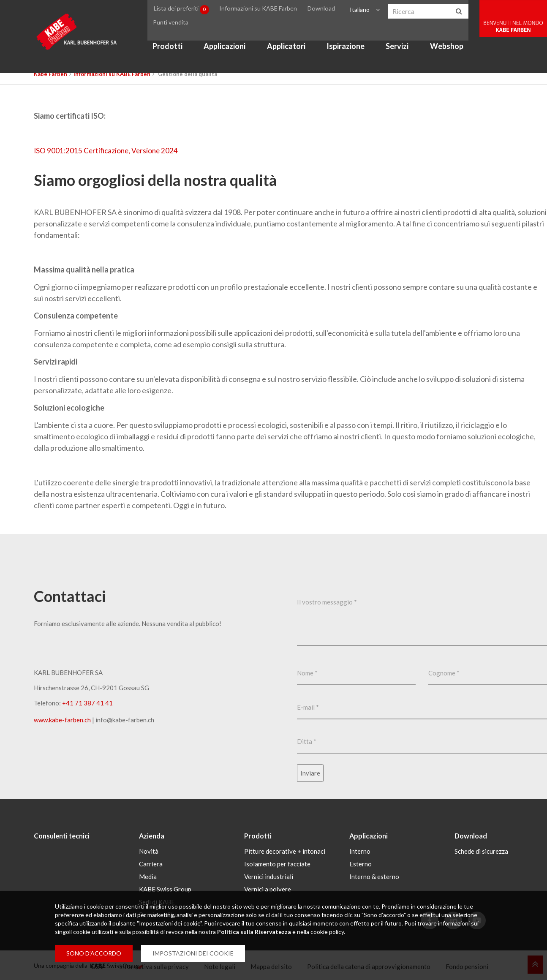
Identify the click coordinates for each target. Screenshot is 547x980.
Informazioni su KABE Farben (267, 10)
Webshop (453, 52)
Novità (149, 850)
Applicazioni (231, 52)
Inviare (310, 773)
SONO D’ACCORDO (94, 953)
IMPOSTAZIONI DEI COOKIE (193, 953)
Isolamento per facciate (277, 863)
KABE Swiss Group (165, 888)
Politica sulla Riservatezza (254, 932)
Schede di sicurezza (481, 850)
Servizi (404, 52)
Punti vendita (177, 26)
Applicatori (293, 52)
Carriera (151, 863)
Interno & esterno (374, 876)
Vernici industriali (269, 876)
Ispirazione (352, 52)
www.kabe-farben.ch (62, 720)
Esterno (361, 863)
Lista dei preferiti (190, 10)
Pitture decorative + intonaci (285, 850)
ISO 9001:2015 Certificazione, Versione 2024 (108, 150)
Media (148, 876)
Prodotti (174, 52)
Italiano (365, 10)
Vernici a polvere (268, 888)
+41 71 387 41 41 (87, 703)
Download (328, 10)
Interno (360, 850)
